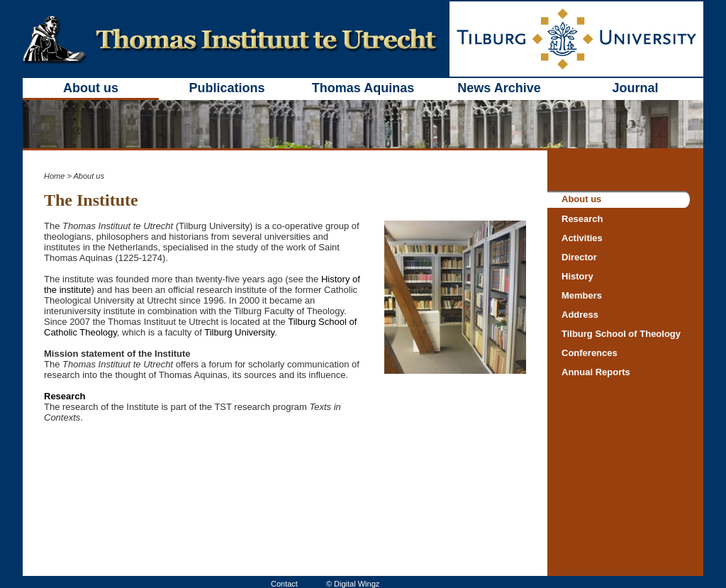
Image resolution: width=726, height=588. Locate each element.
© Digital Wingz (353, 584)
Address (580, 315)
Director (579, 257)
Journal (635, 88)
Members (582, 295)
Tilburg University (239, 332)
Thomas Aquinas (363, 88)
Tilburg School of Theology (621, 334)
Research (65, 396)
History (577, 276)
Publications (227, 88)
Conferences (590, 353)
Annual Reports (596, 372)
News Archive (499, 88)
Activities (582, 238)
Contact (284, 584)
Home (54, 176)
